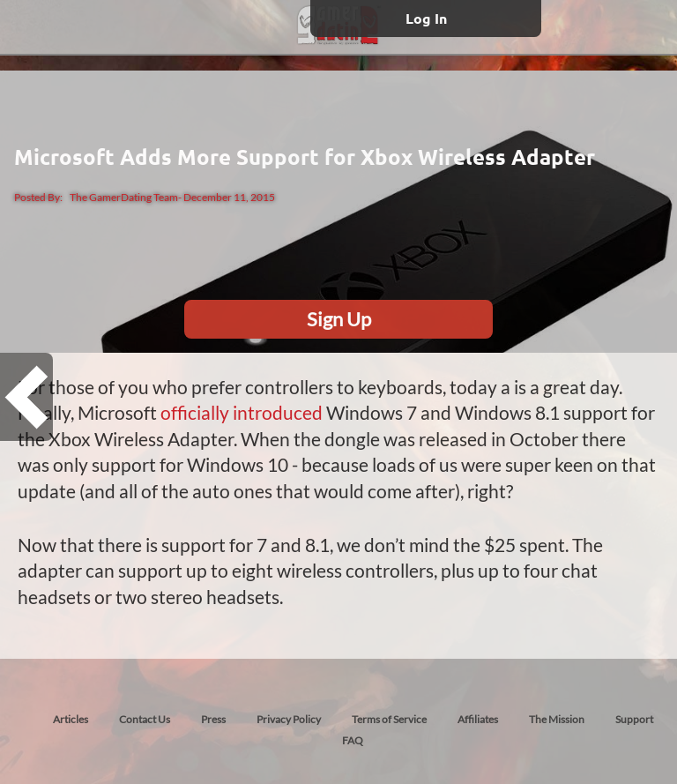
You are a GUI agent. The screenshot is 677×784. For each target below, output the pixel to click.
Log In (426, 18)
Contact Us (145, 719)
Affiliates (478, 719)
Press (213, 719)
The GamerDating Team (124, 197)
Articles (71, 719)
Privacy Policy (289, 719)
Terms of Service (389, 719)
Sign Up (339, 319)
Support (634, 719)
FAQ (353, 740)
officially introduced (242, 412)
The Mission (557, 719)
